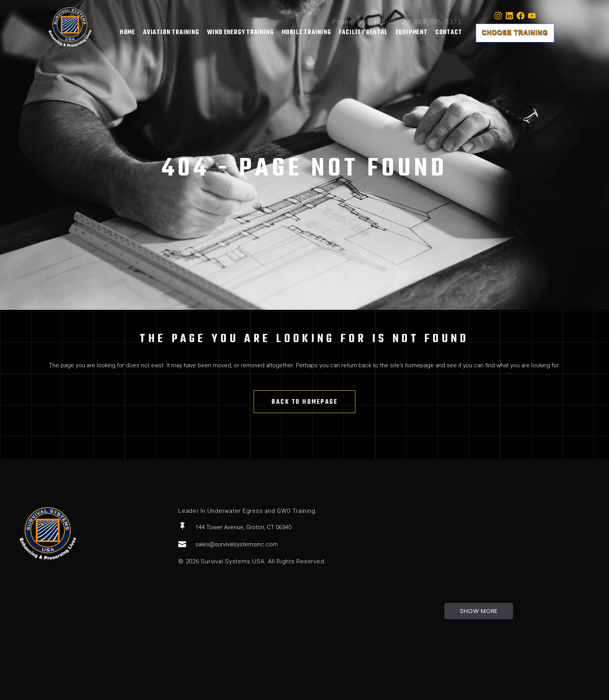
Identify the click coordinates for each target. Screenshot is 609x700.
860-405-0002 (381, 22)
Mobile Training (306, 32)
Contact (449, 32)
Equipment (412, 32)
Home (127, 32)
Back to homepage (304, 402)
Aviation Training (171, 32)
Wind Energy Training (240, 32)
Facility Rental (364, 32)
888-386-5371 (438, 22)
